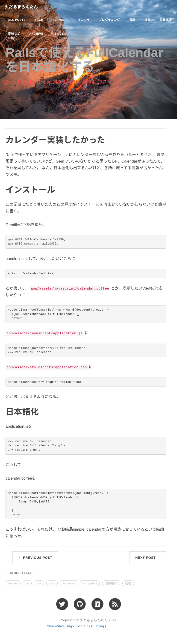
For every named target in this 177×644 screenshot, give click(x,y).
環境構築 (111, 583)
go (27, 583)
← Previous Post (35, 558)
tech (39, 20)
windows (69, 583)
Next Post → (148, 558)
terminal (61, 20)
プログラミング (109, 20)
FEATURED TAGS (19, 573)
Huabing (97, 626)
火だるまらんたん (21, 7)
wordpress (90, 583)
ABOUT (58, 34)
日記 (132, 20)
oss (39, 583)
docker (13, 583)
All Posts (17, 20)
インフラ (84, 20)
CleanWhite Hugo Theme (66, 626)
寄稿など (14, 34)
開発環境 (165, 20)
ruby (52, 583)
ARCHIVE (36, 34)
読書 (147, 20)
